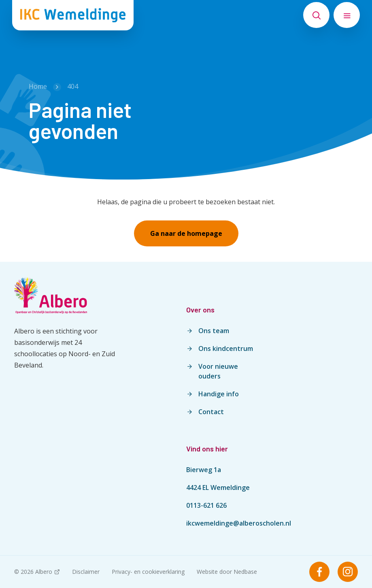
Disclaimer (86, 572)
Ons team (214, 331)
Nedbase (245, 572)
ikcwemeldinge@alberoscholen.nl (239, 523)
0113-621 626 (206, 505)
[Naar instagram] (348, 572)
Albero (44, 572)
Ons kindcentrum (226, 349)
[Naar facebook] (319, 572)
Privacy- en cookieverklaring (148, 572)
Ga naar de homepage (186, 233)
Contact (211, 412)
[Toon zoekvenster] (316, 15)
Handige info (219, 394)
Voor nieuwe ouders (218, 371)
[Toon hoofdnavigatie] (347, 15)
